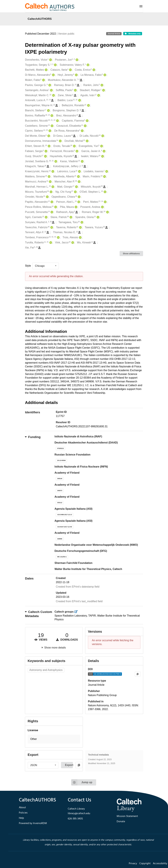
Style (28, 266)
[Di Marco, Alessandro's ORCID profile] (53, 75)
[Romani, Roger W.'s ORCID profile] (107, 212)
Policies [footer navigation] (23, 813)
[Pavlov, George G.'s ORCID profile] (49, 85)
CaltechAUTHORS (40, 19)
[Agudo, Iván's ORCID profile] (98, 95)
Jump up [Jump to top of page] (82, 782)
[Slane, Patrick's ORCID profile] (70, 217)
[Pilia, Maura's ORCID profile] (76, 207)
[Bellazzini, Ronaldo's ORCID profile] (88, 105)
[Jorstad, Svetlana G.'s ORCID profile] (55, 161)
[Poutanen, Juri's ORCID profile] (77, 60)
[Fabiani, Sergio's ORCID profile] (46, 151)
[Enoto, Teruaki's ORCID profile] (74, 146)
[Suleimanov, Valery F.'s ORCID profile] (88, 65)
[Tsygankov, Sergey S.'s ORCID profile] (55, 65)
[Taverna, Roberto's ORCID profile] (80, 227)
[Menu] (141, 6)
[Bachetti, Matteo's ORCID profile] (46, 70)
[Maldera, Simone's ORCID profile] (49, 177)
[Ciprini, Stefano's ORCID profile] (49, 131)
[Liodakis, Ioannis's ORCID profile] (106, 172)
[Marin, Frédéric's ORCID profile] (104, 177)
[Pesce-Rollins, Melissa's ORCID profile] (55, 207)
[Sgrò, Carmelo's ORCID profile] (46, 217)
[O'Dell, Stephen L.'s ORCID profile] (105, 192)
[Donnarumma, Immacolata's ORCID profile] (60, 141)
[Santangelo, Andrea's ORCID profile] (51, 90)
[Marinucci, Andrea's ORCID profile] (50, 182)
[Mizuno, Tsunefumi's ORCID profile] (51, 192)
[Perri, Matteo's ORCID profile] (105, 202)
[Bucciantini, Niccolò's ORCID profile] (57, 121)
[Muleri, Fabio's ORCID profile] (43, 80)
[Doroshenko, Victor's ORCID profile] (50, 60)
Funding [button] (33, 437)
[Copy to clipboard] (138, 674)
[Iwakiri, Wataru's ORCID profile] (102, 156)
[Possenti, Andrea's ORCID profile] (102, 207)
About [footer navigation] (22, 808)
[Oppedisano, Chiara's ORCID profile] (79, 197)
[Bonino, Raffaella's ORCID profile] (51, 116)
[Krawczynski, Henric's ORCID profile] (52, 172)
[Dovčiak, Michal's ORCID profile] (87, 141)
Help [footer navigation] (21, 818)
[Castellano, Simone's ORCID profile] (52, 126)
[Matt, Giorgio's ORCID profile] (76, 187)
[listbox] (46, 266)
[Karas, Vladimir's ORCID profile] (82, 161)
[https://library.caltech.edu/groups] (77, 612)
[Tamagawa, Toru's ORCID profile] (81, 222)
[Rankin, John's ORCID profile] (101, 85)
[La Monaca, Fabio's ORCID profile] (104, 75)
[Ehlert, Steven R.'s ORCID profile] (49, 146)
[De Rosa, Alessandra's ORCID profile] (82, 131)
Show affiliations (131, 254)
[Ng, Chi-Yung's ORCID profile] (75, 192)
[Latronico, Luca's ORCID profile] (79, 172)
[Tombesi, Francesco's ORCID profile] (58, 238)
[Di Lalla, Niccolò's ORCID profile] (102, 136)
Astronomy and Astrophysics (46, 670)
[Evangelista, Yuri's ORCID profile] (101, 146)
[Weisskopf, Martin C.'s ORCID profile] (53, 95)
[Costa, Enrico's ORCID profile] (93, 70)
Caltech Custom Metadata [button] (39, 614)
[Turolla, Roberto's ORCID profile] (50, 243)
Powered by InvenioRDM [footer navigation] (33, 823)
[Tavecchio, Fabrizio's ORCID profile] (51, 227)
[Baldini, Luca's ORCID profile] (79, 100)
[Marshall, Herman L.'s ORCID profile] (52, 187)
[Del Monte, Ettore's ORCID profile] (48, 136)
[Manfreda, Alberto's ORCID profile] (78, 177)
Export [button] (69, 765)
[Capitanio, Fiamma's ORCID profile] (87, 121)
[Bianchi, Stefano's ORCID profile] (48, 111)
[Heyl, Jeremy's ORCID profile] (76, 75)
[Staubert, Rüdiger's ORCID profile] (103, 90)
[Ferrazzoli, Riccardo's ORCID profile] (77, 151)
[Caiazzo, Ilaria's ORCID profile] (70, 70)
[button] (54, 739)
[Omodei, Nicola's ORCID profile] (47, 197)
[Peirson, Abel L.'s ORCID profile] (78, 202)
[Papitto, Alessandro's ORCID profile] (51, 202)
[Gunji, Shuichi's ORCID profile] (45, 156)
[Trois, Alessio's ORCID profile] (80, 238)
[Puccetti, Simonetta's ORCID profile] (51, 212)
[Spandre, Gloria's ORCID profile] (98, 217)
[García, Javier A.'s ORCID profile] (104, 151)
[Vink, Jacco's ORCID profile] (72, 243)
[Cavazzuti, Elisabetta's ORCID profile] (85, 126)
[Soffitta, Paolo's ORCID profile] (75, 90)
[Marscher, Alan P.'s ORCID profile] (79, 182)
